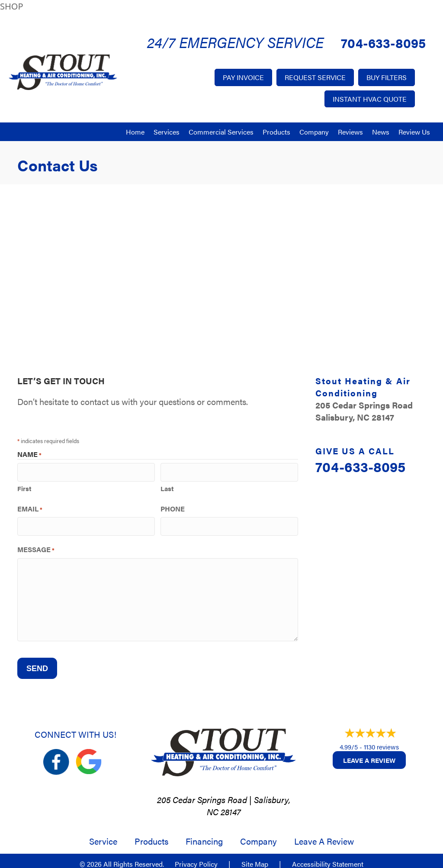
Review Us (414, 132)
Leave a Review (369, 754)
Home (135, 132)
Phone (173, 507)
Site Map (255, 858)
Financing (204, 836)
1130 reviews (381, 741)
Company (314, 132)
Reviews (350, 132)
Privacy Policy (196, 858)
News (381, 132)
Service (103, 836)
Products (276, 132)
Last (167, 487)
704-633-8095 (383, 43)
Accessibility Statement (328, 858)
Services (167, 132)
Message (36, 547)
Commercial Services (221, 132)
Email (30, 507)
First (24, 487)
